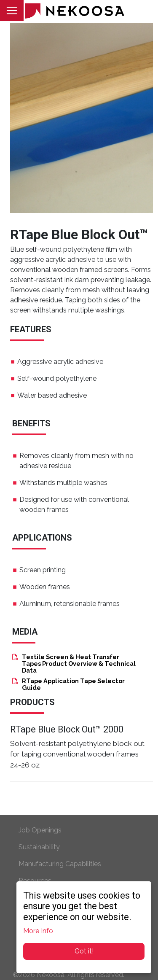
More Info (38, 931)
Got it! (84, 951)
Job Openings (40, 830)
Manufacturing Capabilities (60, 864)
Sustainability (39, 847)
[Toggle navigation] (12, 11)
